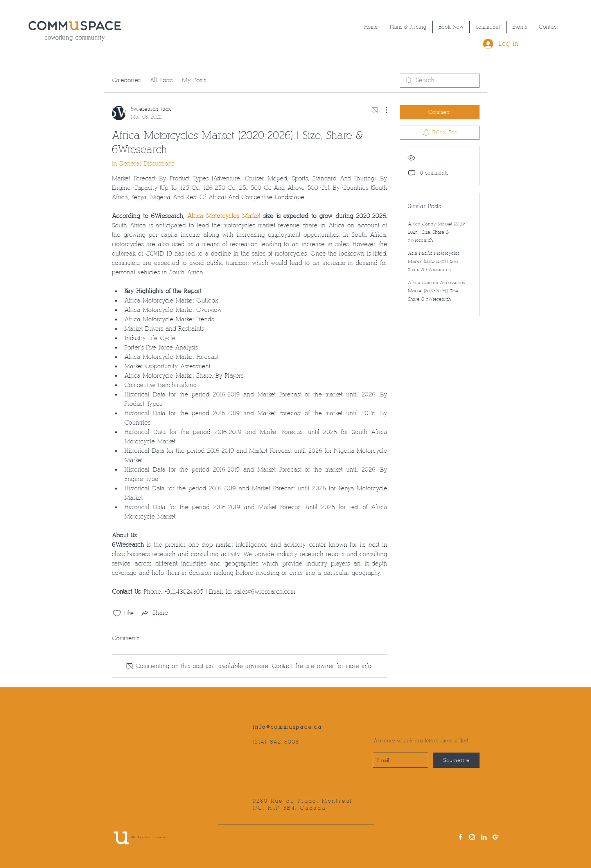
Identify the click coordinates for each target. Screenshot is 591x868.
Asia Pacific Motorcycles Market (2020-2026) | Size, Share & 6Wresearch (434, 262)
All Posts (161, 80)
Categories (126, 80)
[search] (440, 81)
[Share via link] (154, 613)
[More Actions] (383, 110)
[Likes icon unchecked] (117, 613)
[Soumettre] (456, 760)
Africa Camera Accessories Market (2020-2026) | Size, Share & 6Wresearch (437, 291)
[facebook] (460, 837)
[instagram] (472, 837)
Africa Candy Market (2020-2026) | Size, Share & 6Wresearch (437, 232)
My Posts (194, 80)
